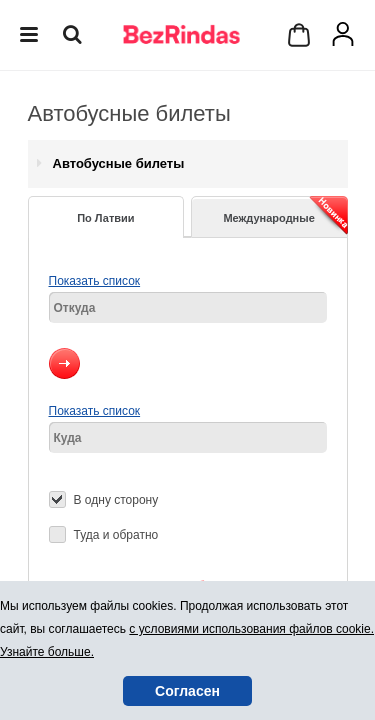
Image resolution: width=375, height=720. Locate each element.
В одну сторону (116, 500)
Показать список (95, 281)
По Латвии (105, 218)
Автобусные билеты (119, 163)
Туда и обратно (116, 535)
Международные (285, 215)
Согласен (187, 691)
